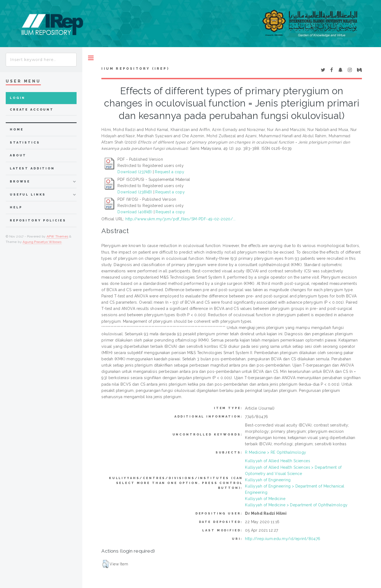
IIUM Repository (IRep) (135, 69)
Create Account (32, 110)
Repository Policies (38, 220)
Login (18, 98)
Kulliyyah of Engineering (268, 480)
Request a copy (170, 172)
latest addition (32, 168)
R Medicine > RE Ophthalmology (276, 452)
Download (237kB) (134, 172)
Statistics (25, 143)
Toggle (91, 58)
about (18, 155)
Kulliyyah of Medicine (265, 499)
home (17, 130)
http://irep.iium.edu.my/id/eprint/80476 (283, 539)
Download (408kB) (135, 212)
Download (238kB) (135, 192)
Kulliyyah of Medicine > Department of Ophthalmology (296, 505)
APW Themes (58, 236)
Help (16, 207)
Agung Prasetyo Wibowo (42, 242)
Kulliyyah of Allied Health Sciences (278, 461)
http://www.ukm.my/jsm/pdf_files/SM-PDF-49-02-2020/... (180, 219)
